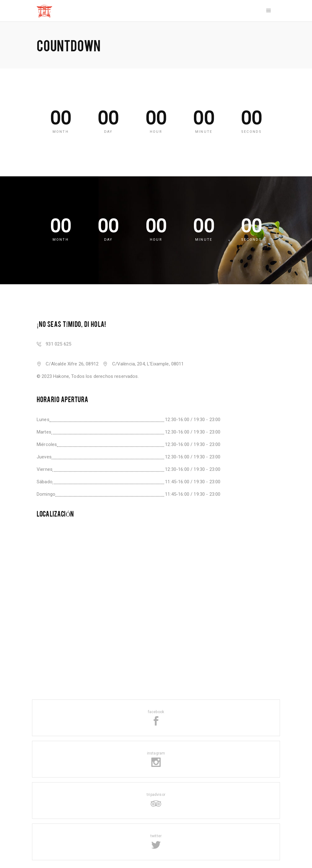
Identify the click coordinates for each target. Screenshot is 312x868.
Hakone (61, 376)
